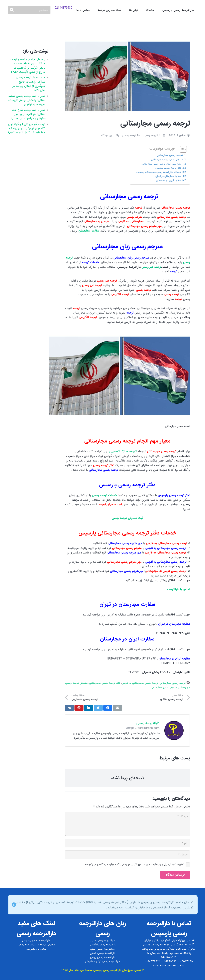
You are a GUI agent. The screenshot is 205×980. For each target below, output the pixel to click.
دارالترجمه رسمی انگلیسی (103, 945)
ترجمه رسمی (129, 135)
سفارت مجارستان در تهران (168, 176)
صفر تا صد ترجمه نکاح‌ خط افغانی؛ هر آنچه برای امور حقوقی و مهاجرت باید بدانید (28, 114)
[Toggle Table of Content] (181, 149)
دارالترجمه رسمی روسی (103, 957)
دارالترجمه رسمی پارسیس (36, 941)
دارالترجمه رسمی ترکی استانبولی (103, 962)
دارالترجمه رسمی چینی (102, 949)
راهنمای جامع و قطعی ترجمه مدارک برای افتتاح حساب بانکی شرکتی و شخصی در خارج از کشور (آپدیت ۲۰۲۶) (28, 66)
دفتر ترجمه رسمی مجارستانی (105, 683)
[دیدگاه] (128, 824)
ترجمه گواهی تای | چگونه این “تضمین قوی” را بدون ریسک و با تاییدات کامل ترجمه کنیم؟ (26, 128)
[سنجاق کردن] (79, 708)
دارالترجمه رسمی (153, 135)
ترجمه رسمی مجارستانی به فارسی (140, 683)
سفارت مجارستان (89, 231)
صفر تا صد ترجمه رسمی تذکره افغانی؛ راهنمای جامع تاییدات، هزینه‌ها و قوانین (27, 100)
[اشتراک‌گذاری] (108, 708)
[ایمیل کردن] (117, 708)
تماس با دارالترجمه (36, 949)
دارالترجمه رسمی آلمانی (103, 953)
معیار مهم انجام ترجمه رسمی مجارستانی (161, 164)
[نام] (128, 843)
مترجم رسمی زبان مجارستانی (167, 160)
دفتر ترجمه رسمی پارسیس (168, 168)
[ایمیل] (128, 855)
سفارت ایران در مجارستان (169, 180)
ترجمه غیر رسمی (151, 267)
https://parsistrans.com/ (143, 728)
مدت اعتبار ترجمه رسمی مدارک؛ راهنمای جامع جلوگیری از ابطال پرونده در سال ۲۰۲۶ (29, 84)
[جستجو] (29, 10)
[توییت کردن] (98, 708)
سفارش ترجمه (47, 945)
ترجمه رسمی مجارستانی (169, 155)
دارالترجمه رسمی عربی (103, 941)
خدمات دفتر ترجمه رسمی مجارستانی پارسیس (159, 172)
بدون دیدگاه (108, 135)
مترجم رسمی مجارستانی (164, 688)
